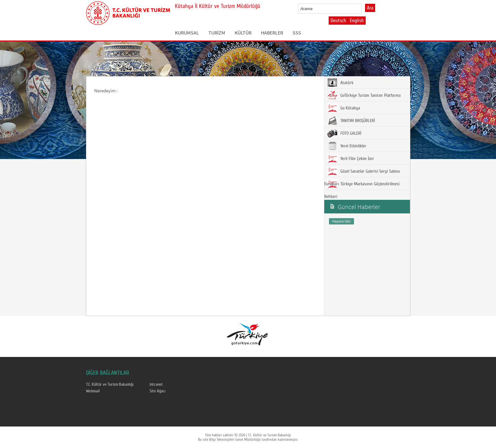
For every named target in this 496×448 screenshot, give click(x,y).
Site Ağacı (158, 391)
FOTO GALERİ (344, 133)
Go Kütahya (344, 108)
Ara (370, 8)
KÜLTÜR (243, 33)
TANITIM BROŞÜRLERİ (351, 120)
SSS (297, 33)
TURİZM (217, 33)
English (357, 21)
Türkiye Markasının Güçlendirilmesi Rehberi (362, 189)
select (364, 9)
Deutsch (338, 21)
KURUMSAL (187, 33)
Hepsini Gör (341, 221)
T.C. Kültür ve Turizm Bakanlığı (110, 384)
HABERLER (272, 33)
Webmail (93, 391)
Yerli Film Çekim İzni (350, 158)
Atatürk (340, 83)
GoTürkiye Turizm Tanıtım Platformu (364, 95)
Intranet (156, 384)
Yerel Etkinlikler (347, 146)
